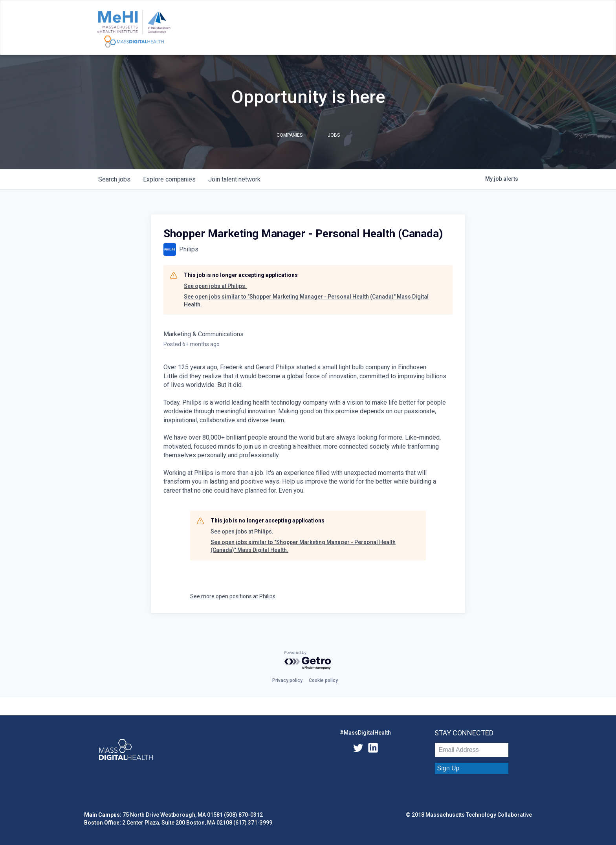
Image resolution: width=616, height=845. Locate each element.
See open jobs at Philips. (215, 286)
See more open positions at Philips (233, 596)
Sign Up (448, 768)
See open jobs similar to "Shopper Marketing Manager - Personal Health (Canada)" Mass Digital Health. (306, 301)
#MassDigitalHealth (365, 733)
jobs (114, 179)
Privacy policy (287, 680)
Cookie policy (323, 680)
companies (169, 179)
